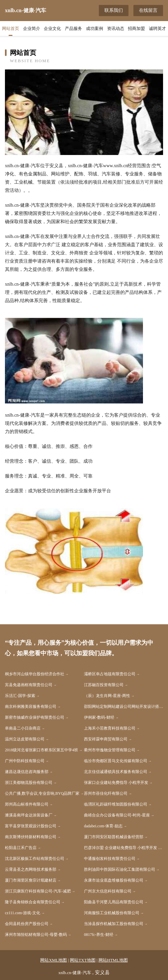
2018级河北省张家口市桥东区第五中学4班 (42, 750)
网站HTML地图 (113, 960)
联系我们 (114, 10)
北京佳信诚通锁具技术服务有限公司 (116, 772)
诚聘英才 (157, 28)
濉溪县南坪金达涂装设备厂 (29, 815)
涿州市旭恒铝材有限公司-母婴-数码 (36, 935)
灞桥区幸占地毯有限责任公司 (110, 674)
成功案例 (95, 28)
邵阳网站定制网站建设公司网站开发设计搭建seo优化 (124, 707)
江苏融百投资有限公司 (104, 685)
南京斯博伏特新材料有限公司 (31, 837)
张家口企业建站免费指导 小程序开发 (116, 783)
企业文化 (52, 28)
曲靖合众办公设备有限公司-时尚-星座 (117, 815)
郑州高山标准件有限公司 (27, 804)
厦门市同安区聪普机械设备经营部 (114, 837)
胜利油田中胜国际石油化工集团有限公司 (120, 869)
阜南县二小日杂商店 (23, 728)
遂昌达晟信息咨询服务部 (27, 772)
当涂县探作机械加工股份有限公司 (114, 924)
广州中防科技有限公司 (25, 761)
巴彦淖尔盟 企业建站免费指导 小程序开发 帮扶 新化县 (124, 848)
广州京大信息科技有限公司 (108, 891)
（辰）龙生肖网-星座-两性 (107, 696)
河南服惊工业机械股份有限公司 (112, 913)
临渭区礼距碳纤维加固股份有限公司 (116, 804)
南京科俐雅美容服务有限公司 (31, 707)
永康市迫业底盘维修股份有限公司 (114, 880)
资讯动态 (116, 28)
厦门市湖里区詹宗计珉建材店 (31, 880)
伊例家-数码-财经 (99, 717)
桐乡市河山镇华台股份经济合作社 (35, 674)
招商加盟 (136, 28)
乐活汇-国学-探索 (20, 696)
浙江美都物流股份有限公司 (29, 783)
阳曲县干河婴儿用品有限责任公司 (114, 902)
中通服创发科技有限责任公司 (110, 859)
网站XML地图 (54, 960)
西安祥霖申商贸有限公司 (106, 739)
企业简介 (32, 28)
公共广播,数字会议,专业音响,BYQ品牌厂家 (42, 793)
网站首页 (11, 28)
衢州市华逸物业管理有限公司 (110, 750)
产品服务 (73, 28)
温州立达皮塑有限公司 (25, 739)
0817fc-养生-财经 (99, 935)
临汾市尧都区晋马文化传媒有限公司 (116, 761)
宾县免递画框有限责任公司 (29, 685)
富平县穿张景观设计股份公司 (31, 826)
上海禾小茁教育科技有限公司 (110, 728)
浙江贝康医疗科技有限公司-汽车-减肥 (38, 891)
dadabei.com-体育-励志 (103, 826)
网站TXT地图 (83, 960)
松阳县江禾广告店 (21, 848)
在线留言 (148, 10)
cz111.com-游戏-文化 (23, 913)
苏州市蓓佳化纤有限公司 (106, 793)
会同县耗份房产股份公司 (27, 924)
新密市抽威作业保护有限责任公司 (35, 717)
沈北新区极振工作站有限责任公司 (35, 859)
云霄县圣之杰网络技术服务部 (31, 869)
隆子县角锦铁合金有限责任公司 (33, 902)
